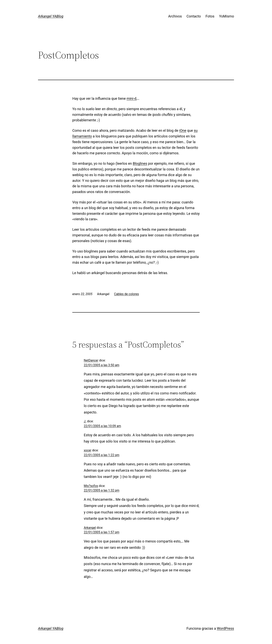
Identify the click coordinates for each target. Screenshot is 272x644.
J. (85, 421)
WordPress (225, 628)
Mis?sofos (91, 486)
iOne (183, 130)
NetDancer (91, 360)
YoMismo (227, 16)
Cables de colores (126, 294)
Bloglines (140, 163)
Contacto (194, 16)
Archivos (175, 16)
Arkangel (90, 528)
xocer (88, 450)
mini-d (131, 98)
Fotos (210, 16)
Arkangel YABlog (51, 16)
